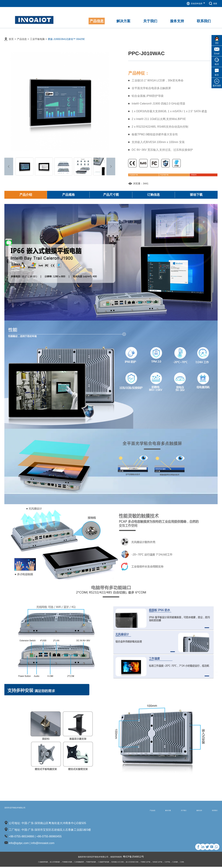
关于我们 (166, 811)
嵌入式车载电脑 (32, 863)
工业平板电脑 (37, 35)
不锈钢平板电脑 (83, 863)
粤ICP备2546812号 (140, 858)
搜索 (212, 4)
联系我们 (211, 811)
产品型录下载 (141, 173)
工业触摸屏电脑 (15, 863)
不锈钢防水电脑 (49, 863)
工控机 (211, 863)
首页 (11, 35)
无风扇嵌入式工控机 (121, 863)
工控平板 (191, 863)
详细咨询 (192, 173)
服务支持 (189, 811)
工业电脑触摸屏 (66, 863)
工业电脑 (202, 863)
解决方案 (144, 811)
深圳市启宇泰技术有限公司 (30, 811)
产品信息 (22, 35)
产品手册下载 (168, 173)
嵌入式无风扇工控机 (142, 863)
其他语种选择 (193, 4)
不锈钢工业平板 (161, 863)
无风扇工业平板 (178, 863)
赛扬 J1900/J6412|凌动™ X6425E (66, 35)
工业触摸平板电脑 (101, 863)
